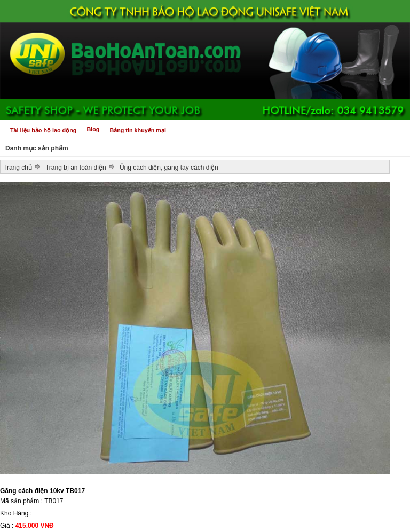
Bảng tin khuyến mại (138, 130)
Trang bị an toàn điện (76, 168)
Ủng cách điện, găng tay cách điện (169, 168)
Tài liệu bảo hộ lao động (43, 130)
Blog (93, 129)
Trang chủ (18, 168)
